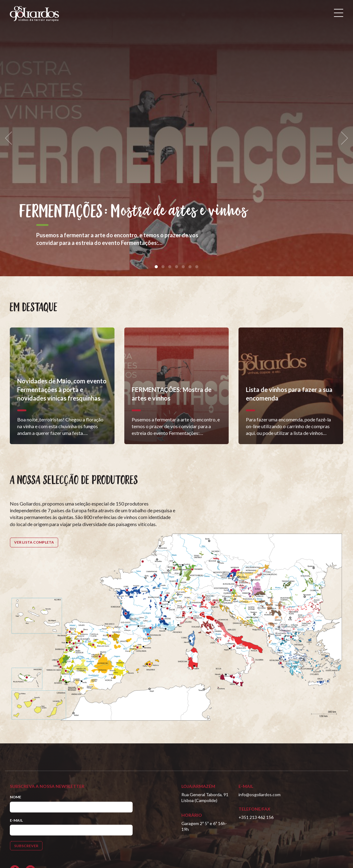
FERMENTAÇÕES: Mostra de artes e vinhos (134, 212)
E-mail (16, 820)
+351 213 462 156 (256, 817)
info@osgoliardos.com (260, 794)
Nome (16, 797)
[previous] (10, 138)
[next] (343, 138)
